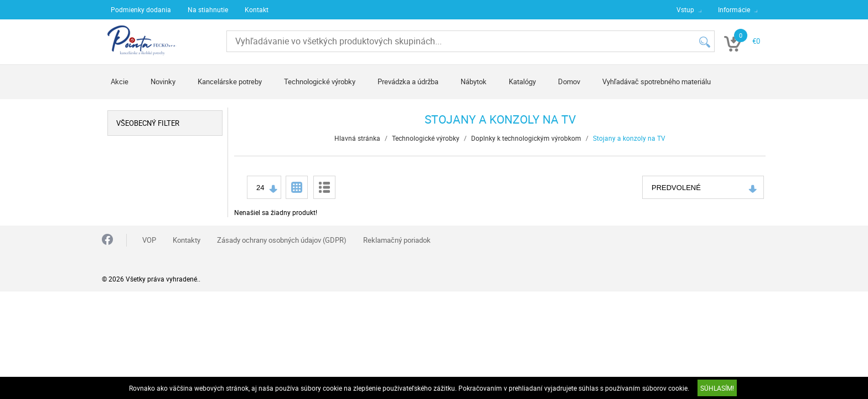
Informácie (734, 9)
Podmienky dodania (141, 9)
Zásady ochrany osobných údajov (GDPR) (282, 240)
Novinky (163, 81)
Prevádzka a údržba (408, 81)
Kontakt (257, 9)
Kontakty (187, 240)
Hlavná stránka (357, 138)
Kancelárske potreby (230, 81)
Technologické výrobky (320, 81)
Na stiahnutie (208, 9)
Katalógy (522, 81)
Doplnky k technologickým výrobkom (526, 138)
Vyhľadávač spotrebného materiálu (657, 81)
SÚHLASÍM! (717, 388)
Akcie (120, 81)
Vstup (685, 9)
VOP (149, 240)
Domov (569, 81)
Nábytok (474, 81)
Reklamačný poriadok (397, 240)
